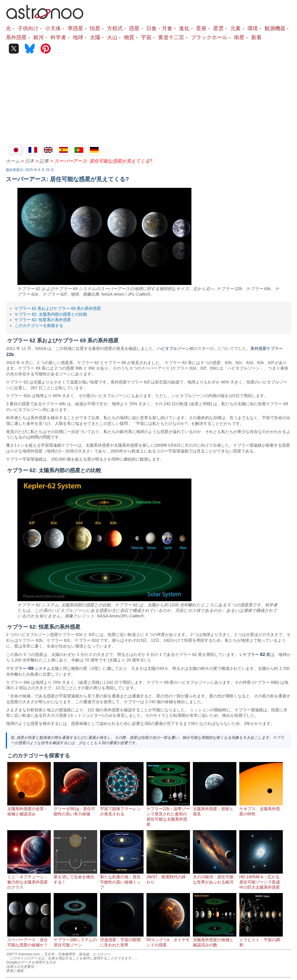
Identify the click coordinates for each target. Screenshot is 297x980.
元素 (236, 28)
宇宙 (146, 37)
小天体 (53, 28)
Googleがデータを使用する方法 (31, 962)
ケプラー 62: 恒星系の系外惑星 (43, 320)
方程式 (115, 28)
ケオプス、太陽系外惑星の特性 (261, 809)
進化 (184, 28)
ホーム (13, 161)
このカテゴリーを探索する (39, 326)
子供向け (28, 28)
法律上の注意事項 (20, 967)
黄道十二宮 (171, 37)
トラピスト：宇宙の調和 (261, 940)
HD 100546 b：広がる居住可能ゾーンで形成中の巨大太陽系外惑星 (261, 880)
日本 (30, 161)
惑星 (134, 28)
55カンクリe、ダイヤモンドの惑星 (168, 940)
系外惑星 (16, 37)
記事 (44, 161)
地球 (78, 37)
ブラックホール (209, 37)
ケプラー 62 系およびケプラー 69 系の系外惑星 (58, 308)
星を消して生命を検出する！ (75, 877)
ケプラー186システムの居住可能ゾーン (75, 940)
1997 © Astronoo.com (23, 954)
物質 (129, 37)
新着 (256, 37)
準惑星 (75, 28)
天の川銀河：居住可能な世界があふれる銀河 (215, 877)
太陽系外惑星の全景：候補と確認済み (29, 809)
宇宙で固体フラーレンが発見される (122, 809)
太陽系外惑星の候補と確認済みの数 (215, 940)
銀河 (39, 37)
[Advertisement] (148, 101)
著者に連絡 (15, 971)
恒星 (95, 28)
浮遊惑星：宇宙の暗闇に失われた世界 (122, 940)
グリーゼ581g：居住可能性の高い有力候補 (75, 809)
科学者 (58, 37)
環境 (253, 28)
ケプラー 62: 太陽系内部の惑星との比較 (51, 314)
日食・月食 (159, 28)
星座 (201, 28)
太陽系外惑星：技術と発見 (215, 809)
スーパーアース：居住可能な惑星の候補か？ (29, 940)
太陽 (95, 37)
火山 (112, 37)
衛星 (239, 37)
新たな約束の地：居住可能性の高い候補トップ (122, 880)
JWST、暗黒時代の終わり (168, 877)
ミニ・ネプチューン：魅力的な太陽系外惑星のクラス (29, 880)
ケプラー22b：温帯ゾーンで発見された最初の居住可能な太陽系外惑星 (168, 814)
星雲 (218, 28)
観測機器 (275, 28)
